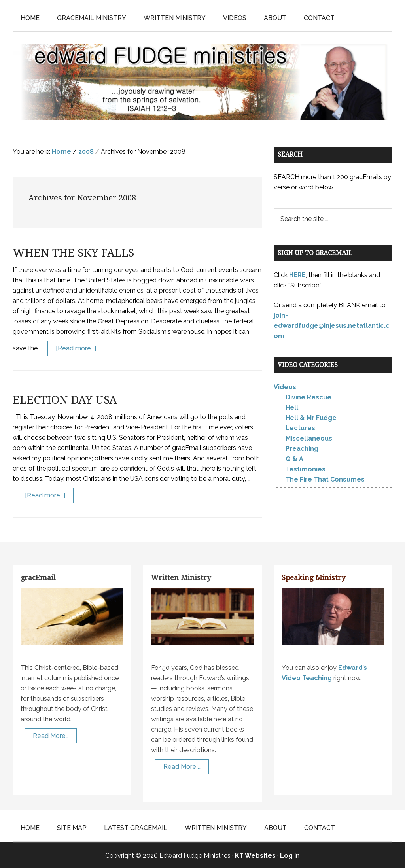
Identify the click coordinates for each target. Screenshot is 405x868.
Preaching (302, 448)
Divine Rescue (308, 397)
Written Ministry (181, 577)
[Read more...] (76, 348)
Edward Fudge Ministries (202, 81)
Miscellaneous (309, 438)
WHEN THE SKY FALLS (73, 252)
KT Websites (255, 855)
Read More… (51, 735)
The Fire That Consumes (325, 479)
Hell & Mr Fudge (311, 417)
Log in (290, 855)
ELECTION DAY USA (65, 400)
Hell (292, 407)
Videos (285, 387)
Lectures (300, 428)
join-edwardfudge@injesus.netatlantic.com (332, 325)
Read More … (182, 766)
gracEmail (38, 577)
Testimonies (306, 469)
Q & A (294, 459)
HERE (297, 274)
